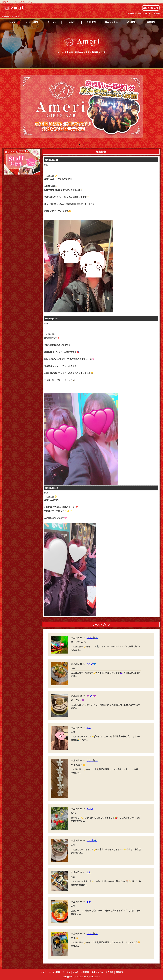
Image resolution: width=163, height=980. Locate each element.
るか (89, 902)
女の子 (72, 22)
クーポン (52, 22)
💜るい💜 (91, 696)
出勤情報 (91, 22)
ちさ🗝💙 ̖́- (92, 664)
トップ (12, 22)
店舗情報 (151, 22)
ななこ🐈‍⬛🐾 (92, 638)
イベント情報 (32, 22)
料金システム (111, 22)
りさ (89, 728)
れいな (90, 809)
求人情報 (131, 22)
